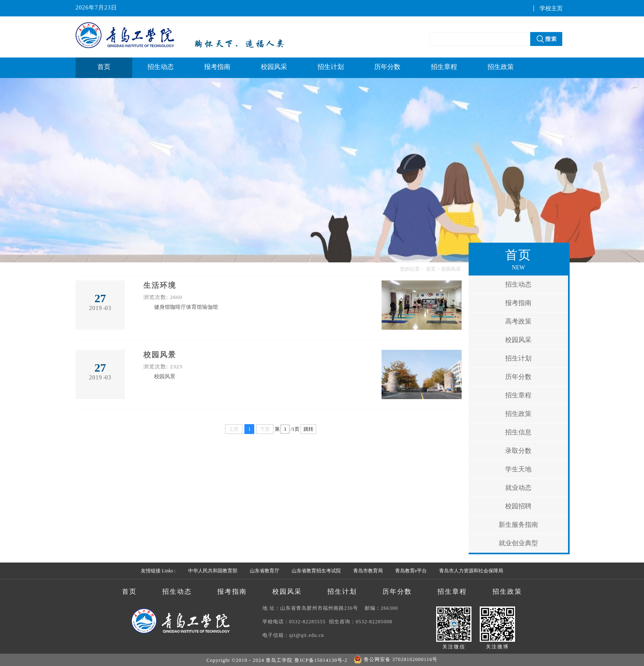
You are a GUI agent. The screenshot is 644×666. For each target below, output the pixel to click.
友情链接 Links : (158, 571)
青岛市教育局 (368, 571)
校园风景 (160, 355)
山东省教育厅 (264, 571)
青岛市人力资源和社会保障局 (471, 571)
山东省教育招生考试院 (316, 571)
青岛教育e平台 (411, 571)
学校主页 (551, 8)
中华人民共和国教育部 (213, 571)
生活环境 (160, 285)
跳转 (308, 429)
